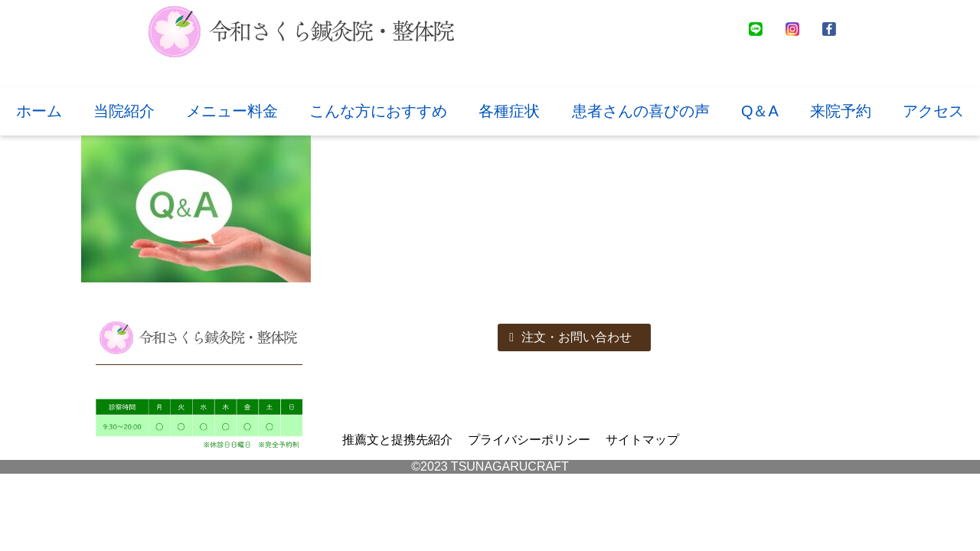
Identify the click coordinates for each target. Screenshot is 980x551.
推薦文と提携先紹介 (397, 440)
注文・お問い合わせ (570, 337)
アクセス (933, 111)
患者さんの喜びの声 (641, 111)
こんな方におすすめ (378, 111)
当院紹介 (124, 111)
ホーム (39, 111)
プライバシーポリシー (529, 440)
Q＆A (760, 111)
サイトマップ (642, 440)
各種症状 (509, 111)
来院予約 (841, 111)
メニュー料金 (232, 111)
